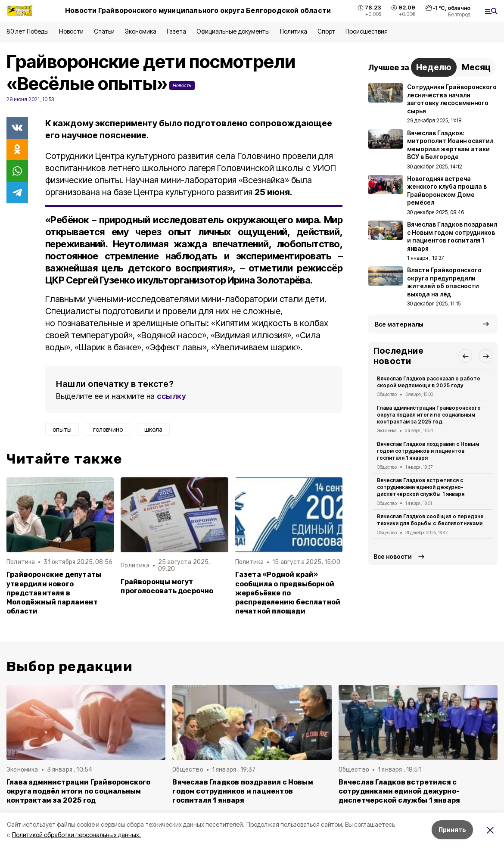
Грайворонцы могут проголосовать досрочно (167, 586)
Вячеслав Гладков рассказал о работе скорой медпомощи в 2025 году (429, 382)
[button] (465, 356)
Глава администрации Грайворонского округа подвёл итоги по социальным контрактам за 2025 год (429, 415)
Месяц (476, 67)
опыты (62, 429)
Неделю (434, 67)
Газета (176, 31)
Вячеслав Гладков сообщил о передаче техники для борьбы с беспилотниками (430, 520)
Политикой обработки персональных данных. (76, 835)
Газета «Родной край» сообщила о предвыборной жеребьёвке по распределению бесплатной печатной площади (288, 593)
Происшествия (367, 31)
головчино (108, 429)
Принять (452, 830)
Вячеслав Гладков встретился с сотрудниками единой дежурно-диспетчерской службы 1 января (421, 487)
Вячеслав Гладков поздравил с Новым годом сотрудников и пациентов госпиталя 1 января (428, 451)
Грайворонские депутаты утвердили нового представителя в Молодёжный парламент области (54, 593)
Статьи (104, 31)
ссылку (171, 396)
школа (153, 429)
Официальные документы (233, 31)
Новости (71, 31)
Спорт (326, 31)
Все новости (393, 556)
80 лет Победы (28, 31)
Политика (294, 31)
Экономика (141, 31)
